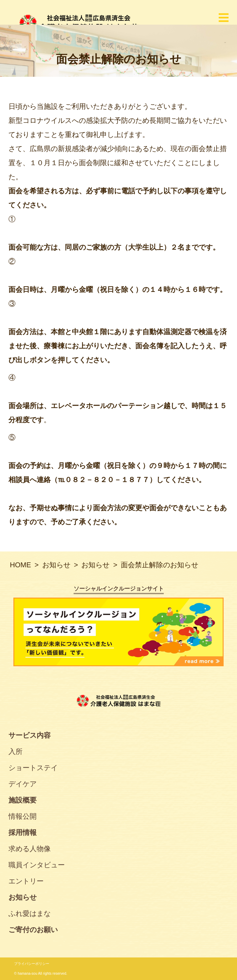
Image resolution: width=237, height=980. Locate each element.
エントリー (26, 881)
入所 (15, 751)
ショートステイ (33, 768)
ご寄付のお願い (33, 930)
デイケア (23, 784)
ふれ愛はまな (30, 913)
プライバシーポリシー (32, 964)
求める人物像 (30, 849)
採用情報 (23, 832)
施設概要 (23, 800)
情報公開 (23, 816)
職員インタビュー (37, 865)
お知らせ (23, 897)
